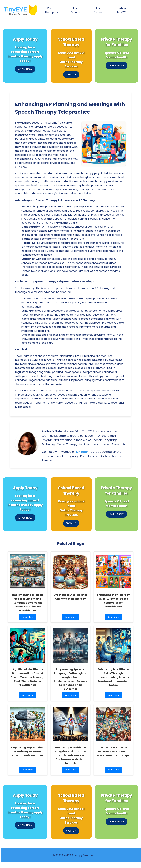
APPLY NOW (25, 69)
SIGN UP (71, 75)
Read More (29, 618)
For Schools (75, 10)
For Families (99, 10)
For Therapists (51, 10)
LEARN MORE (117, 65)
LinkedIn (82, 452)
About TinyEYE (122, 10)
